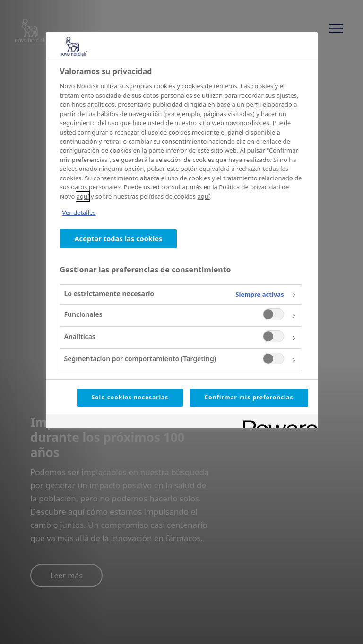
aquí (83, 196)
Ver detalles (79, 212)
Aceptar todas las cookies (119, 239)
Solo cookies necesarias (130, 397)
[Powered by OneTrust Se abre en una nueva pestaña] (277, 422)
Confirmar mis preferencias (249, 397)
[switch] (273, 314)
